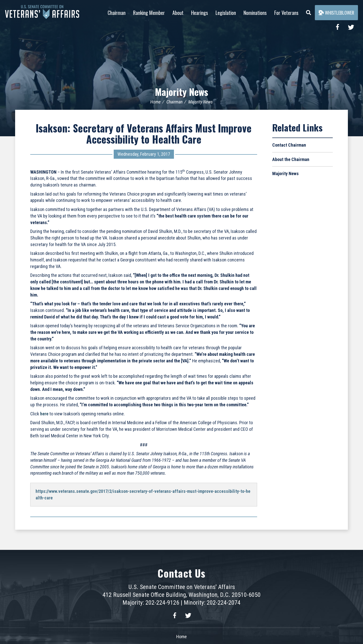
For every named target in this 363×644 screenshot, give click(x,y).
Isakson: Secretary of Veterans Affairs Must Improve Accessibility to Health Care (144, 133)
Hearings (200, 13)
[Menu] (309, 11)
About (178, 13)
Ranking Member (149, 13)
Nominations (255, 13)
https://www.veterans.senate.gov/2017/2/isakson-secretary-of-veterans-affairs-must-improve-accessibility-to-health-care (143, 494)
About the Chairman (291, 159)
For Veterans (286, 13)
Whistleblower (336, 13)
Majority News (181, 91)
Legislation (226, 13)
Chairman (117, 13)
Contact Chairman (289, 145)
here (44, 413)
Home (155, 102)
